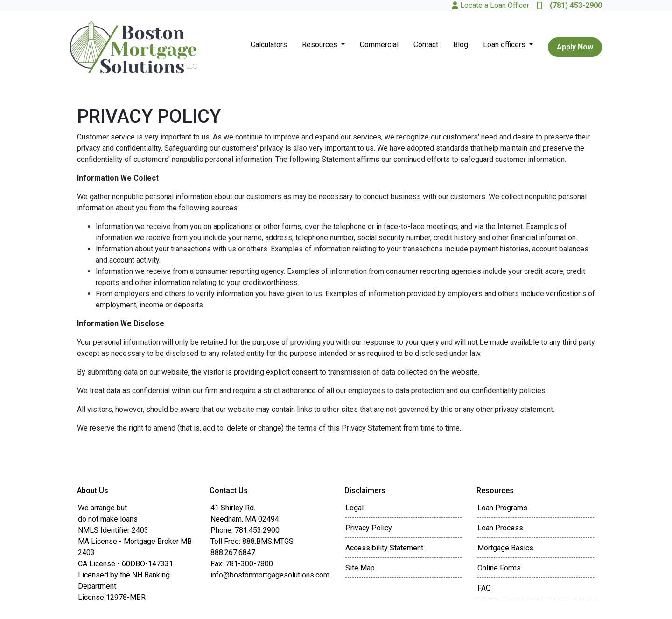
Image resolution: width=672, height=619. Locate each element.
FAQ (484, 588)
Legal (354, 508)
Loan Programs (502, 508)
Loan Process (500, 528)
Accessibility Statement (384, 548)
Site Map (360, 568)
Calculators (269, 45)
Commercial (379, 45)
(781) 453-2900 (569, 5)
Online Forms (499, 568)
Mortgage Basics (505, 548)
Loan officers (505, 45)
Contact (426, 45)
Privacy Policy (369, 528)
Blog (461, 45)
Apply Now (575, 47)
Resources (321, 45)
